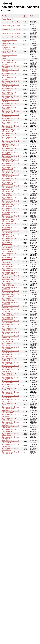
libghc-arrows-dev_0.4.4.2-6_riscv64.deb (10, 415)
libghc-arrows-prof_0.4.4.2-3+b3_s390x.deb (10, 221)
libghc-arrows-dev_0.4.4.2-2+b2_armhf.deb (10, 176)
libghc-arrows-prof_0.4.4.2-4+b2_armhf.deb (10, 367)
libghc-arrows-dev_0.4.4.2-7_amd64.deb (10, 104)
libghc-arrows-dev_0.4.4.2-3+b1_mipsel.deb (10, 355)
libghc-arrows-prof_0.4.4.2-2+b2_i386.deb (10, 82)
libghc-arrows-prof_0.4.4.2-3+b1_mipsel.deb (10, 269)
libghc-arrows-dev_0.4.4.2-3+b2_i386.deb (10, 179)
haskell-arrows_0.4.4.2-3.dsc (11, 29)
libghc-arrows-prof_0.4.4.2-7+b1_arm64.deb (10, 217)
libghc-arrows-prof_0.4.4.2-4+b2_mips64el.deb (10, 314)
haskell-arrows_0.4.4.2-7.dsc (11, 37)
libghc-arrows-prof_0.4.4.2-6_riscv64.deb (10, 445)
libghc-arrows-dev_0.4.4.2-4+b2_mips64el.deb (10, 408)
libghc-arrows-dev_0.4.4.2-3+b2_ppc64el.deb (10, 382)
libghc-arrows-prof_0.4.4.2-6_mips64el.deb (10, 258)
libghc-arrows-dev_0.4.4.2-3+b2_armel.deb (10, 243)
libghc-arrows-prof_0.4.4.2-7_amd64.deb (10, 157)
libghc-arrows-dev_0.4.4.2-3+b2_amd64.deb (10, 172)
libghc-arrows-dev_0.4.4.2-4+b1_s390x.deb (10, 423)
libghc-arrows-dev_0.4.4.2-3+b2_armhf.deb (10, 232)
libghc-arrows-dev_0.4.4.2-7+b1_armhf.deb (10, 236)
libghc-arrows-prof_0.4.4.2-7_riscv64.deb (10, 449)
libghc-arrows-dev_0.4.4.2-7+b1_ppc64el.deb (10, 266)
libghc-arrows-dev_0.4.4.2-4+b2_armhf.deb (10, 329)
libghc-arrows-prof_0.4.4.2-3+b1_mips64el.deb (10, 273)
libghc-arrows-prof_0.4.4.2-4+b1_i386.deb (10, 385)
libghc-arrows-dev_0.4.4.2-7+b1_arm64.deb (10, 149)
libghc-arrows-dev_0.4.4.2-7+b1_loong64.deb (10, 250)
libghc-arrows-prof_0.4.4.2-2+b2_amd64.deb (10, 86)
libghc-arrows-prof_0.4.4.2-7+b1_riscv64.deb (10, 453)
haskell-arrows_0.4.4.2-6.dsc (11, 33)
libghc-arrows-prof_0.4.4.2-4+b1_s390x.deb (10, 292)
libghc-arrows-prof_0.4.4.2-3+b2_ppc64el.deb (10, 284)
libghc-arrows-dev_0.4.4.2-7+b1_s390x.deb (10, 363)
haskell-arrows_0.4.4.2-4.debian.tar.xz (9, 48)
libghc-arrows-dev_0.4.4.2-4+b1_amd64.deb (10, 191)
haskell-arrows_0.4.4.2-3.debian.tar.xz (9, 44)
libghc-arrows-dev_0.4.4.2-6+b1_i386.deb (10, 400)
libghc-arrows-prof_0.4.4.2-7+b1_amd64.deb (10, 161)
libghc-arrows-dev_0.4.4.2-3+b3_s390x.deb (10, 419)
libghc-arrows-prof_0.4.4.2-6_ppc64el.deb (10, 277)
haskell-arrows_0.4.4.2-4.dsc (11, 22)
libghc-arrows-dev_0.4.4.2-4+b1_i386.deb (10, 442)
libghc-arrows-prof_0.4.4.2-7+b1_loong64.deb (10, 296)
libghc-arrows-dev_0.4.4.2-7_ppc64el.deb (10, 262)
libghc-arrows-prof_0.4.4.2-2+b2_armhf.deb (10, 119)
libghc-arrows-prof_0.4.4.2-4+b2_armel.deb (10, 370)
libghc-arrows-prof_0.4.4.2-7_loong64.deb (10, 434)
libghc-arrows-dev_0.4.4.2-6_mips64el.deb (10, 307)
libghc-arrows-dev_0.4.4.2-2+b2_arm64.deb (10, 198)
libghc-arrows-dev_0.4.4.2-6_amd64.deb (10, 116)
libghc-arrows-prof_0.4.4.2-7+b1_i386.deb (10, 142)
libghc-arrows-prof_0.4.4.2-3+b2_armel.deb (10, 202)
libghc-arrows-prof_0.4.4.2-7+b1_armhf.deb (10, 348)
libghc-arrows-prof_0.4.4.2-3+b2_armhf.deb (10, 194)
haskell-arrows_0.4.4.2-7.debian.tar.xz (9, 52)
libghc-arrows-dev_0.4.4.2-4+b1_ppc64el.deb (10, 412)
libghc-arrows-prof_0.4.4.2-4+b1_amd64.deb (10, 183)
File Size (24, 16)
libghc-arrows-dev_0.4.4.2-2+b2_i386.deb (10, 89)
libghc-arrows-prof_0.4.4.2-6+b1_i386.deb (10, 325)
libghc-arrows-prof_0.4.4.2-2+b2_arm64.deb (10, 123)
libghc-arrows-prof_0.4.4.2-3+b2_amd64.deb (10, 168)
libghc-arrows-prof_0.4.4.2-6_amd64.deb (10, 153)
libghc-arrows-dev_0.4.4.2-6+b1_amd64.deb (10, 97)
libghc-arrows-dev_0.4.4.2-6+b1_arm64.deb (10, 127)
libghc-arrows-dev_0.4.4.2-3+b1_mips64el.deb (10, 374)
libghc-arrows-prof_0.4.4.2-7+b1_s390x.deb (10, 340)
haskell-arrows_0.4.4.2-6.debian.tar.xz (9, 56)
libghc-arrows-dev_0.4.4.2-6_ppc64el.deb (10, 254)
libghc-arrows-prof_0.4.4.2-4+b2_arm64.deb (10, 397)
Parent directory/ (7, 19)
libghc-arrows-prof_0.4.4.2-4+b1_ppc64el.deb (10, 322)
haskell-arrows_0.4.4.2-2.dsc (11, 26)
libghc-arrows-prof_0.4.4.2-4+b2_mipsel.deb (10, 318)
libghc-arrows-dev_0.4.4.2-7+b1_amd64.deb (10, 112)
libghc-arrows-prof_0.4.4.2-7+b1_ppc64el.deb (10, 299)
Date (32, 16)
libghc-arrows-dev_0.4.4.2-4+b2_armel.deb (10, 352)
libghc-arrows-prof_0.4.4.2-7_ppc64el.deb (10, 281)
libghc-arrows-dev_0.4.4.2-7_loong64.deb (10, 438)
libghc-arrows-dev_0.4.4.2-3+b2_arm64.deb (10, 247)
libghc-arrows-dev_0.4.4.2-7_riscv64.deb (10, 427)
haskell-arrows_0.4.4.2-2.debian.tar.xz (9, 41)
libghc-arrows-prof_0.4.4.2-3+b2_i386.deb (10, 164)
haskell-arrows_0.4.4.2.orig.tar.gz (10, 59)
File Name (5, 16)
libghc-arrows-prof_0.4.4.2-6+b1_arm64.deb (10, 206)
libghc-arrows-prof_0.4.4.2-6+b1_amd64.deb (10, 131)
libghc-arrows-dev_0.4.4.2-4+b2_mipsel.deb (10, 378)
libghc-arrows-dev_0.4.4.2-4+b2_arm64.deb (10, 393)
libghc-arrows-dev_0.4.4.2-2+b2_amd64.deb (10, 93)
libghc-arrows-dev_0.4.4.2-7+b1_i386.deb (10, 108)
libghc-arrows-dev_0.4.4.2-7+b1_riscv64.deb (10, 430)
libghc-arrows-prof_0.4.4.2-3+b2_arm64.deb (10, 187)
